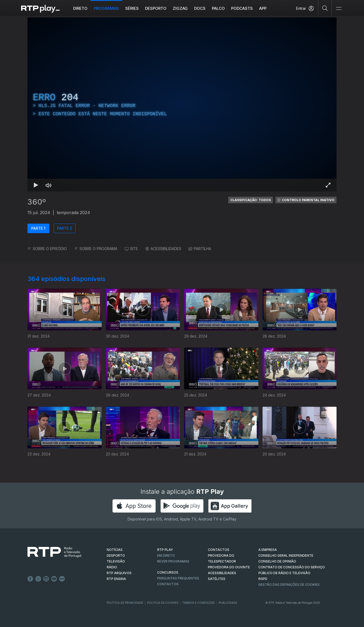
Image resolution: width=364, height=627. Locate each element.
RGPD (263, 579)
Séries (132, 8)
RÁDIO (112, 567)
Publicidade (228, 603)
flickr (62, 579)
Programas (106, 8)
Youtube (54, 579)
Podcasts (242, 8)
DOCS (200, 8)
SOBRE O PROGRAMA (96, 249)
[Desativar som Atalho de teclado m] (49, 185)
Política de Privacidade (125, 603)
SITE (131, 249)
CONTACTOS (219, 550)
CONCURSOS (168, 572)
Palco (218, 8)
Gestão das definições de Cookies (289, 585)
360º (37, 202)
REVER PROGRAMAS (173, 561)
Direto (80, 8)
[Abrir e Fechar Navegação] (339, 9)
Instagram (46, 579)
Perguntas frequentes (178, 578)
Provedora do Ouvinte (229, 567)
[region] (182, 104)
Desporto (156, 8)
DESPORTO (116, 555)
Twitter (38, 579)
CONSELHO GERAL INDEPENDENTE (286, 555)
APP (263, 8)
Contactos (168, 584)
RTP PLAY (165, 550)
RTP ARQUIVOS (119, 573)
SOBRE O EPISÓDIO (47, 249)
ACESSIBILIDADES (163, 249)
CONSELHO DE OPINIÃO (277, 561)
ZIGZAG (180, 8)
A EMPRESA (268, 550)
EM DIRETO (166, 555)
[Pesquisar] (325, 8)
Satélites (217, 579)
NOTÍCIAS (115, 550)
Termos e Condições (199, 603)
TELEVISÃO (116, 561)
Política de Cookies (163, 603)
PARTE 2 (65, 228)
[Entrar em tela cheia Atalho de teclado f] (328, 185)
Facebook (30, 579)
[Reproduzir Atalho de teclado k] (36, 185)
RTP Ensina (116, 579)
